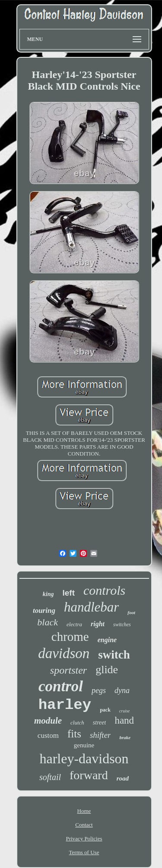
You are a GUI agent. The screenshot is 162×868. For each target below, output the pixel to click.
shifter (100, 735)
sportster (68, 670)
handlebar (91, 607)
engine (107, 640)
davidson (64, 653)
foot (131, 612)
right (98, 624)
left (68, 593)
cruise (124, 711)
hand (124, 720)
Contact (84, 825)
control (61, 686)
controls (104, 590)
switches (122, 624)
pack (105, 710)
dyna (122, 690)
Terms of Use (84, 852)
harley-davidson (84, 759)
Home (84, 811)
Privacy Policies (84, 838)
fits (74, 734)
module (48, 721)
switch (114, 655)
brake (125, 737)
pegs (99, 690)
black (48, 622)
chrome (70, 637)
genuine (84, 745)
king (48, 594)
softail (50, 777)
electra (74, 624)
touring (44, 610)
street (100, 723)
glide (107, 670)
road (123, 778)
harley (65, 705)
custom (48, 735)
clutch (77, 723)
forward (89, 775)
